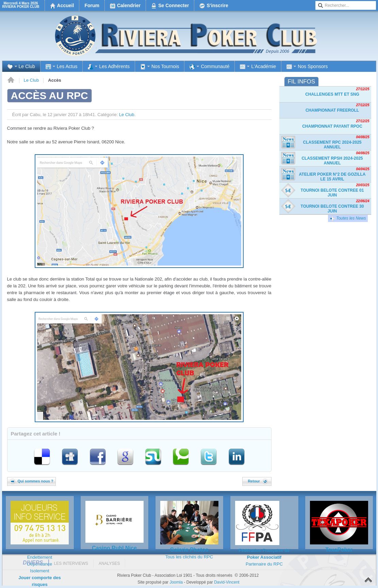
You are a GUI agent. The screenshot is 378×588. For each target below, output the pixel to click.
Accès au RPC (50, 96)
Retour (258, 481)
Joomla (176, 582)
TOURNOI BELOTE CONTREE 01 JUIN (332, 193)
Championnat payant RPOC (332, 126)
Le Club (31, 80)
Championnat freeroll (332, 110)
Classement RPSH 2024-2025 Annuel (332, 161)
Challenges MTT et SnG (332, 94)
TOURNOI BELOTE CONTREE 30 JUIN (332, 209)
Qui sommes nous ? (32, 481)
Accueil (11, 80)
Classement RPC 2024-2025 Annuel (332, 145)
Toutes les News (348, 219)
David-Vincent (227, 582)
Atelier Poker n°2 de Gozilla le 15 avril (332, 177)
